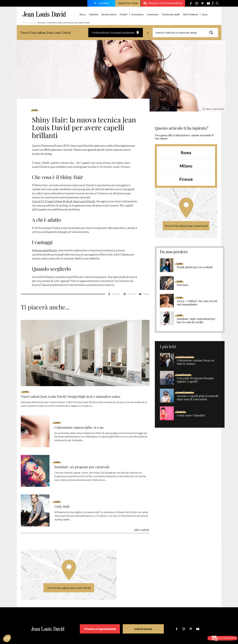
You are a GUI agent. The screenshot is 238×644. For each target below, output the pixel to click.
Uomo (206, 14)
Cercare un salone (90, 626)
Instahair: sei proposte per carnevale (87, 447)
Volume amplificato (44, 250)
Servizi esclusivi (110, 14)
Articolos (32, 23)
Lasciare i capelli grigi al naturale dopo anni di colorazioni (198, 398)
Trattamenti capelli (171, 14)
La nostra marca (69, 626)
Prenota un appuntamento (163, 3)
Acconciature (138, 14)
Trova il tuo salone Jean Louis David (186, 226)
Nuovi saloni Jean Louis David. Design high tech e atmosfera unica (80, 376)
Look (35, 110)
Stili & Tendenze (191, 14)
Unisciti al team (128, 3)
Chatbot (101, 4)
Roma (186, 153)
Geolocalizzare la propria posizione (116, 32)
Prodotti (124, 14)
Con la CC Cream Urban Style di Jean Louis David (63, 201)
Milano (186, 166)
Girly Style (64, 487)
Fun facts (183, 285)
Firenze (186, 179)
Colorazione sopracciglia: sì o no (83, 407)
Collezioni (94, 14)
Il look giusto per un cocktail (195, 267)
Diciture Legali (110, 626)
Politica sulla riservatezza (165, 626)
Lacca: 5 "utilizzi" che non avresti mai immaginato (197, 303)
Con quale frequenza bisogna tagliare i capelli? (195, 380)
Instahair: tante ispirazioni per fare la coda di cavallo (196, 321)
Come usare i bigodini (191, 415)
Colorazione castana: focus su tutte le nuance (195, 362)
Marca (83, 14)
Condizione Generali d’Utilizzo (135, 626)
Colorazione (154, 14)
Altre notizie (142, 510)
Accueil (25, 23)
